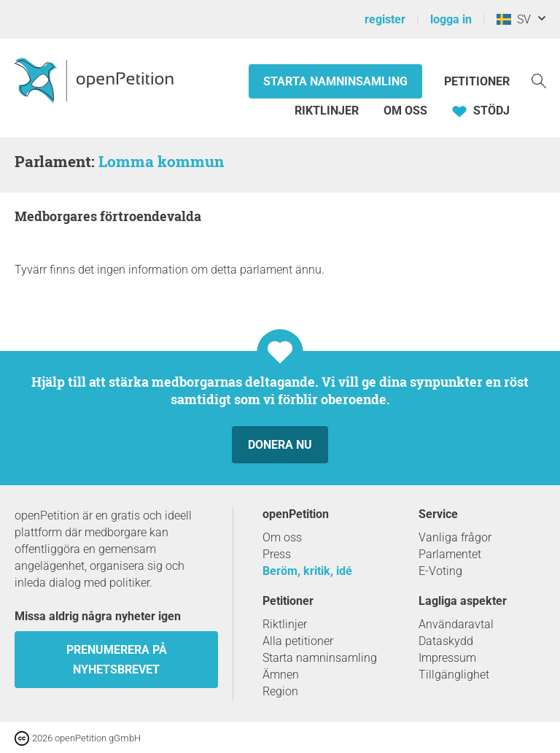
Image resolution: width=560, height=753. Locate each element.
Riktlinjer (327, 111)
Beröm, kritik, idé (307, 571)
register (385, 19)
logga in (451, 19)
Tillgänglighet (454, 675)
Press (277, 554)
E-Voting (440, 571)
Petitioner (477, 81)
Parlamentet (450, 554)
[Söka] (539, 80)
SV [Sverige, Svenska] (514, 19)
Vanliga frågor (455, 537)
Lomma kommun (161, 161)
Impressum (447, 658)
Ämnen (281, 675)
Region (280, 691)
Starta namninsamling (335, 81)
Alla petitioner (298, 641)
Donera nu (280, 445)
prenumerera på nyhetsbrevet (117, 660)
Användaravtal (456, 624)
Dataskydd (446, 641)
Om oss (405, 111)
